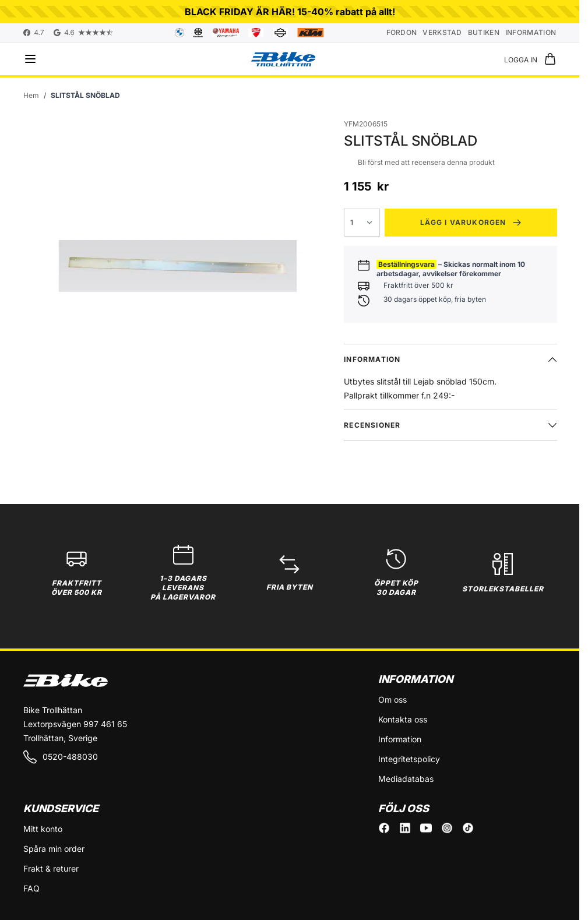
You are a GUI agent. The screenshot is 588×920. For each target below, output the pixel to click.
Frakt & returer (51, 868)
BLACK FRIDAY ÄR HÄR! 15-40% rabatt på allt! (290, 12)
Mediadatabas (406, 779)
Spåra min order (54, 849)
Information (531, 32)
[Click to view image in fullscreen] (178, 266)
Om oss (392, 699)
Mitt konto (43, 829)
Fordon (402, 32)
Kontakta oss (403, 719)
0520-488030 (61, 757)
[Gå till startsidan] (31, 96)
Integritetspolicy (409, 759)
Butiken (484, 32)
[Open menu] (30, 59)
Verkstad (442, 32)
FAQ (31, 888)
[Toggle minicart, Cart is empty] (550, 59)
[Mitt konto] (521, 59)
